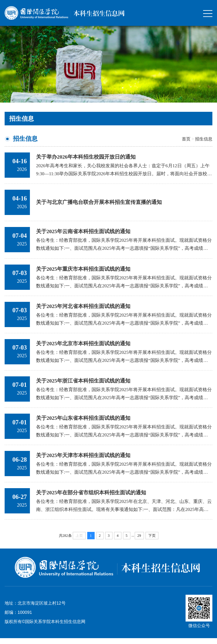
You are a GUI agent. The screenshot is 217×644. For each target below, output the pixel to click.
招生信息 (204, 139)
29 (139, 541)
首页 (186, 139)
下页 (152, 541)
